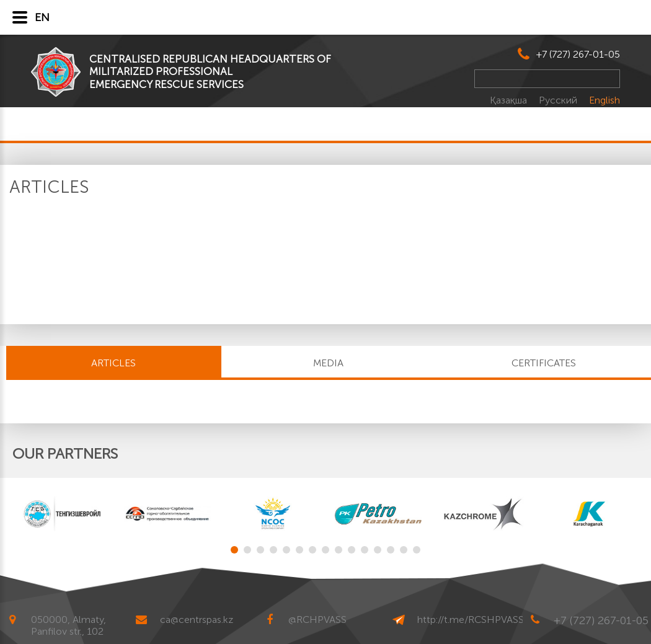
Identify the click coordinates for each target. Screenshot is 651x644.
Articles (113, 363)
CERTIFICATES (544, 363)
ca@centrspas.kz (197, 620)
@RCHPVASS (317, 620)
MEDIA (328, 363)
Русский (559, 100)
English (604, 100)
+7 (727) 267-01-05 (578, 54)
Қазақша (510, 100)
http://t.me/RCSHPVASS (471, 620)
